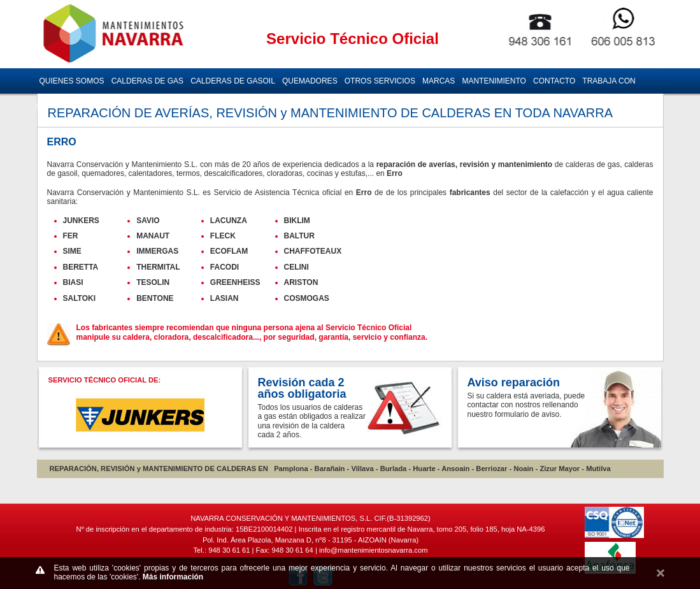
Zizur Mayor (560, 469)
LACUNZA (229, 221)
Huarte (424, 469)
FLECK (223, 236)
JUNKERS (81, 221)
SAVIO (148, 221)
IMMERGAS (157, 251)
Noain (523, 469)
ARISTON (301, 282)
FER (71, 236)
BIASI (73, 282)
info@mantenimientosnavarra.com (374, 550)
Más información (173, 577)
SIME (72, 251)
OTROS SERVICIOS (380, 81)
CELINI (296, 267)
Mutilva (598, 469)
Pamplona (291, 469)
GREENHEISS (235, 282)
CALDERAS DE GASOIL (233, 81)
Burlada (394, 469)
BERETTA (81, 267)
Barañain (330, 469)
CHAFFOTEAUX (313, 251)
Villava (362, 469)
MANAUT (153, 236)
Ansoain (455, 469)
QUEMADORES (310, 81)
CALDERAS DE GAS (147, 81)
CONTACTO (554, 81)
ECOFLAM (229, 251)
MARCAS (439, 81)
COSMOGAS (307, 298)
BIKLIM (297, 221)
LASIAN (225, 298)
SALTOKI (80, 298)
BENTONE (155, 298)
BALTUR (299, 236)
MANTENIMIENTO (494, 81)
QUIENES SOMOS (72, 81)
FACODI (225, 267)
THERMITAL (158, 267)
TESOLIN (153, 282)
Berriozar (491, 469)
